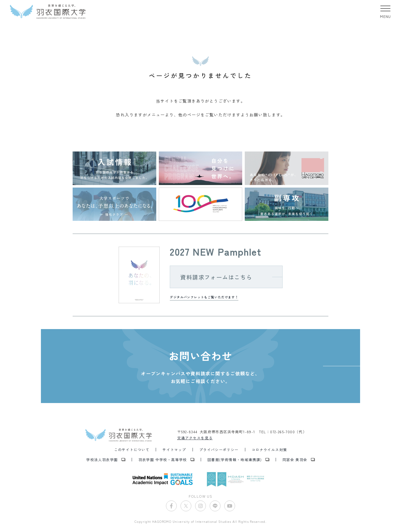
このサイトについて (132, 450)
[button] (386, 12)
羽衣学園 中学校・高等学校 (163, 460)
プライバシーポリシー (219, 450)
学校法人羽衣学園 (102, 460)
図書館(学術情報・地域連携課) (235, 460)
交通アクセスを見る (195, 438)
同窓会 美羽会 (295, 460)
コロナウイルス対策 (269, 450)
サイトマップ (174, 450)
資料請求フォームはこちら (216, 277)
